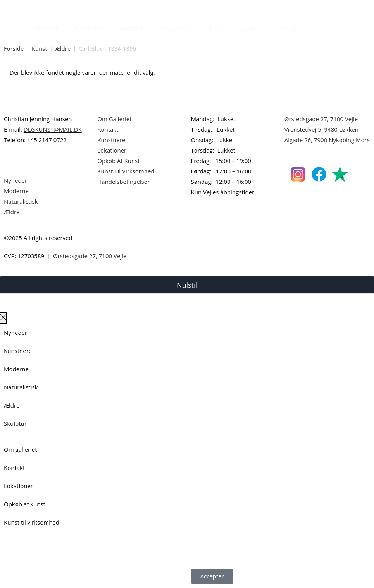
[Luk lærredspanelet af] (3, 318)
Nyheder (48, 28)
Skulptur (251, 28)
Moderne (131, 28)
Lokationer (112, 150)
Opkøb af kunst (25, 504)
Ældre (216, 28)
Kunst (40, 49)
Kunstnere (89, 28)
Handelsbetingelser (123, 182)
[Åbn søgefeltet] (309, 26)
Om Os (287, 28)
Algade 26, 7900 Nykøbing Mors (327, 140)
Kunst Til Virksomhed (126, 171)
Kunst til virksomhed (32, 522)
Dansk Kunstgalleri (39, 8)
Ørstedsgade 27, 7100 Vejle (321, 119)
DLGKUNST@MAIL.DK (53, 129)
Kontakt (108, 129)
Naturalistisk (176, 28)
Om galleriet (21, 449)
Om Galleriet (114, 119)
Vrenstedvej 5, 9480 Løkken (321, 129)
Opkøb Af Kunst (118, 161)
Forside (14, 49)
